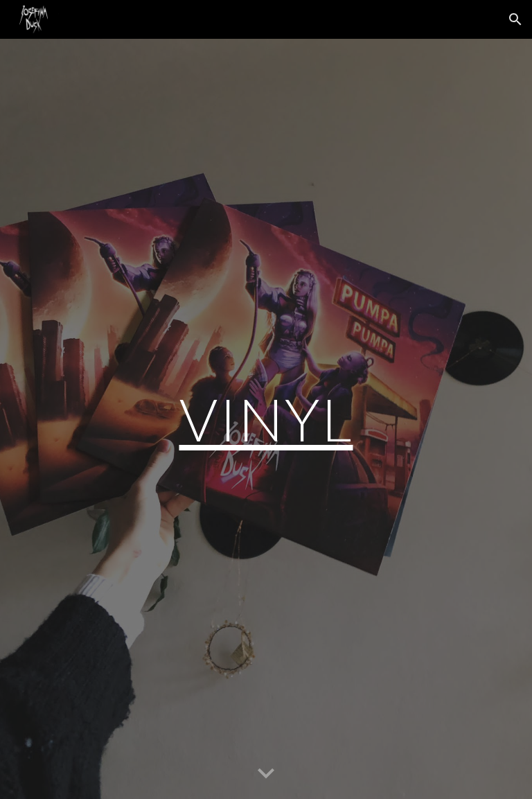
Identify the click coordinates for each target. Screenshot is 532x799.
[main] (266, 419)
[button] (515, 19)
